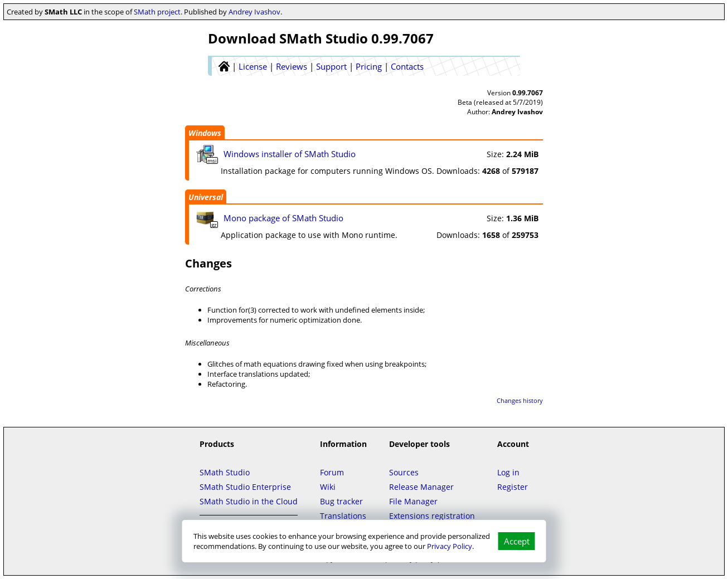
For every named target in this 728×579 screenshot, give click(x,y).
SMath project (157, 12)
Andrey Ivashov (254, 12)
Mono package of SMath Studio (283, 218)
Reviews (292, 66)
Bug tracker (341, 501)
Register (513, 487)
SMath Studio (225, 472)
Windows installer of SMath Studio (290, 154)
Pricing (369, 66)
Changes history (520, 400)
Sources (404, 472)
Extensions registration (432, 516)
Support (331, 66)
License (253, 66)
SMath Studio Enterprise (245, 487)
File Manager (413, 501)
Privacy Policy (450, 546)
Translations (343, 516)
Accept (517, 541)
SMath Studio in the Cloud (249, 501)
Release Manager (421, 487)
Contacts (407, 66)
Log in (508, 472)
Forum (332, 472)
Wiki (328, 487)
